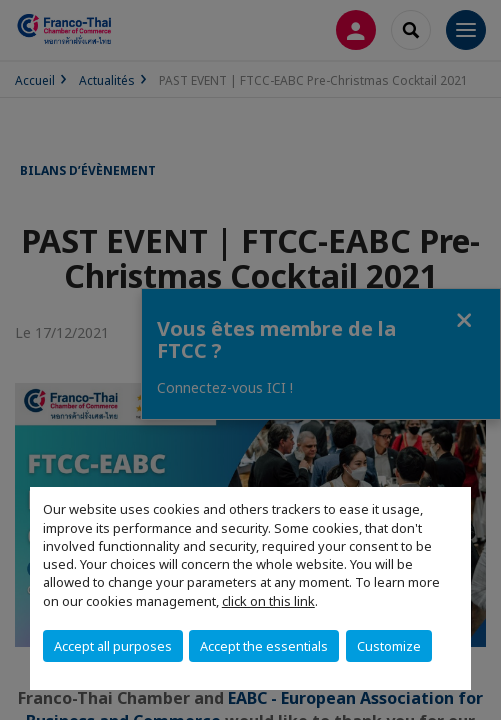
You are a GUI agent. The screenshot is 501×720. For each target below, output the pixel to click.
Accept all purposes (113, 646)
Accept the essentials (264, 646)
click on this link (268, 601)
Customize (389, 646)
